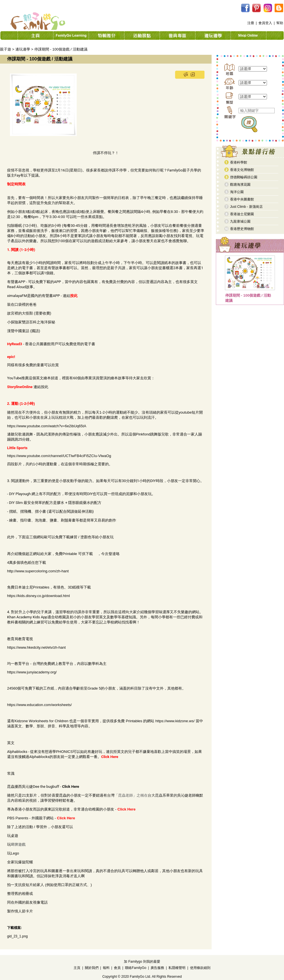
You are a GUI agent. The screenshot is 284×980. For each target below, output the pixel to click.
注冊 (251, 23)
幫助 (280, 23)
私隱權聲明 (177, 968)
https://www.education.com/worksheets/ (39, 705)
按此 (45, 387)
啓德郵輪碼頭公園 (244, 177)
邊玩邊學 (23, 49)
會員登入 (265, 23)
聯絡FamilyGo (136, 968)
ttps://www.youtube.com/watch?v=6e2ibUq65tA (48, 426)
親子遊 (6, 49)
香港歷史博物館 (242, 229)
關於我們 (92, 968)
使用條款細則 (200, 968)
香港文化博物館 (242, 170)
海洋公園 (237, 192)
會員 (117, 968)
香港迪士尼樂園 (242, 214)
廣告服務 (157, 968)
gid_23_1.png (17, 936)
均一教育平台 (18, 664)
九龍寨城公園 (240, 221)
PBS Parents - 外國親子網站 (30, 818)
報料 (106, 968)
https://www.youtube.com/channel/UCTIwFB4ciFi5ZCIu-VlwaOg (59, 456)
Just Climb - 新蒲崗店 (246, 207)
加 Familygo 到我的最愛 (142, 962)
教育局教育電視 (20, 639)
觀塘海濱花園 (240, 185)
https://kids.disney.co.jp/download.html (38, 596)
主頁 (77, 968)
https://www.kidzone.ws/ (175, 721)
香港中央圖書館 (242, 199)
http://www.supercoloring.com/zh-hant (38, 571)
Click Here (70, 787)
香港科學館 (239, 162)
